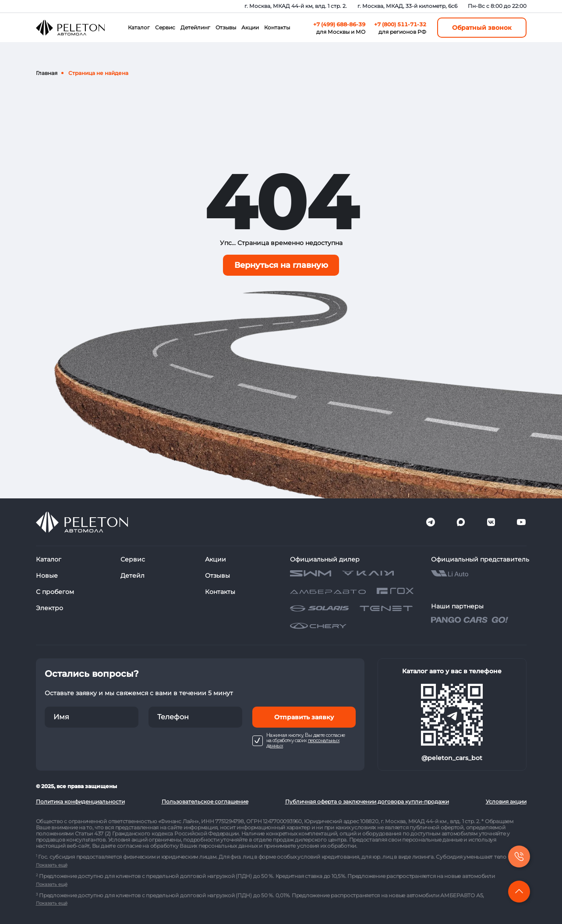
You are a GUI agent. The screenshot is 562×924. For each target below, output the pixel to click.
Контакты (277, 27)
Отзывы (226, 27)
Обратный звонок (482, 28)
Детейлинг (195, 27)
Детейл (133, 576)
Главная (47, 73)
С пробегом (55, 592)
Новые (47, 576)
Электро (49, 608)
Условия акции (506, 801)
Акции (250, 27)
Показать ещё (52, 865)
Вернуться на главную (281, 265)
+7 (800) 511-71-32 (400, 24)
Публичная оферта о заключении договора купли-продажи (367, 801)
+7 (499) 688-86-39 (339, 24)
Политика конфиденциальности (80, 801)
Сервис (165, 27)
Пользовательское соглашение (205, 801)
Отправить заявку (304, 717)
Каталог (139, 27)
